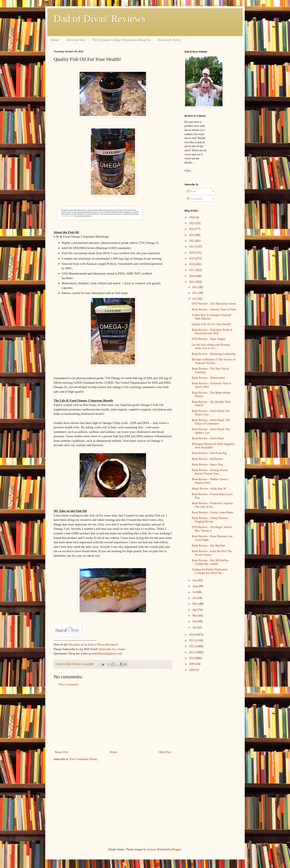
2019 (192, 258)
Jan (195, 627)
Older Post (165, 752)
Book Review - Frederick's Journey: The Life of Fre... (213, 505)
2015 (192, 282)
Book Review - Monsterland (208, 378)
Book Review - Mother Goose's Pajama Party (210, 481)
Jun (195, 598)
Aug (195, 586)
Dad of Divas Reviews (102, 644)
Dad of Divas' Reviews (100, 19)
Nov (195, 293)
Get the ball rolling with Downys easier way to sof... (211, 347)
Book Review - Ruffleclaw (207, 459)
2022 (192, 241)
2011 (192, 652)
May (195, 604)
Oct (195, 299)
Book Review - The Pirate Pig (209, 453)
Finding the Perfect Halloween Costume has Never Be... (210, 571)
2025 (192, 223)
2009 (192, 664)
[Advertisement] (113, 718)
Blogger (176, 849)
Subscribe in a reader (112, 649)
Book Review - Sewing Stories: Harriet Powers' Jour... (210, 472)
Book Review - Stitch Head (208, 438)
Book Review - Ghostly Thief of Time (214, 309)
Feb (195, 621)
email (188, 154)
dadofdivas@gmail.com (107, 653)
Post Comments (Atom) (83, 759)
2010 (192, 658)
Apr (195, 610)
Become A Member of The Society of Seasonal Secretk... (214, 361)
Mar (195, 616)
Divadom (74, 644)
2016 (192, 276)
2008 (192, 670)
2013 (192, 640)
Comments (195, 199)
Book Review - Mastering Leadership (214, 354)
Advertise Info (76, 40)
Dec (195, 287)
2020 (192, 253)
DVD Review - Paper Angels (209, 339)
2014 (192, 635)
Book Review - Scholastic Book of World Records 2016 (212, 332)
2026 (192, 217)
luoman (151, 849)
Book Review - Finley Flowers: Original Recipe (210, 520)
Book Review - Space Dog (207, 465)
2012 (192, 646)
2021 (192, 247)
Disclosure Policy (169, 40)
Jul (194, 592)
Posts (192, 191)
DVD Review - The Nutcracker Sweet (214, 304)
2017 (192, 270)
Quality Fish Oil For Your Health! (211, 324)
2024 (192, 229)
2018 (192, 264)
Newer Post (61, 752)
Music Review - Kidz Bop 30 (209, 489)
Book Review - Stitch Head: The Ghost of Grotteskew (211, 422)
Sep (195, 580)
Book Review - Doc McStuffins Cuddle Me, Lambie (210, 562)
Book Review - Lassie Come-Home (213, 512)
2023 (192, 235)
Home (55, 40)
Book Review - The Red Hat (208, 546)
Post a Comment (68, 684)
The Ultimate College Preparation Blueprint (121, 40)
